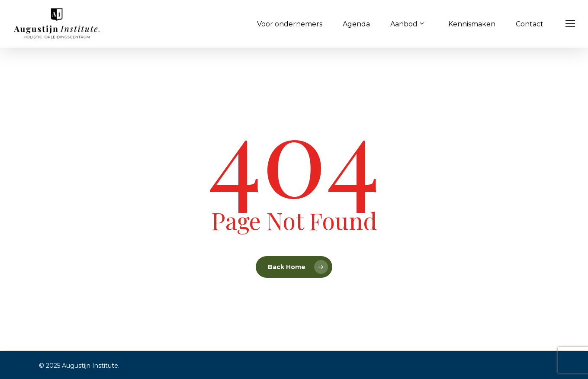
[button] (571, 24)
